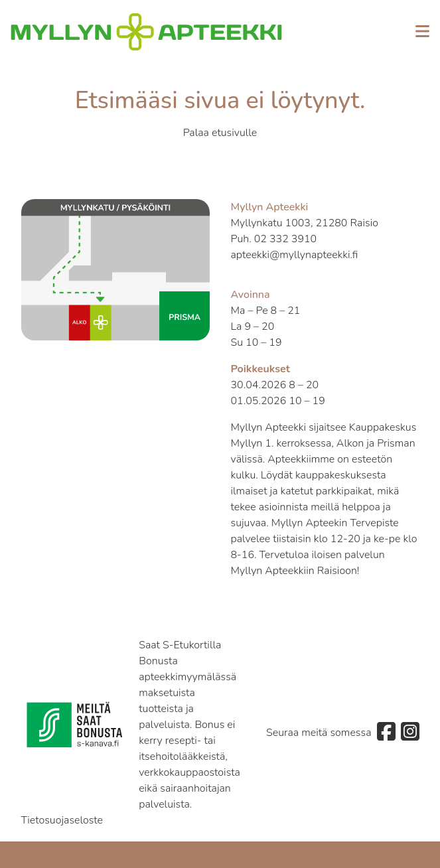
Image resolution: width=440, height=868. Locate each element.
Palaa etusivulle (220, 133)
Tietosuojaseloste (62, 820)
